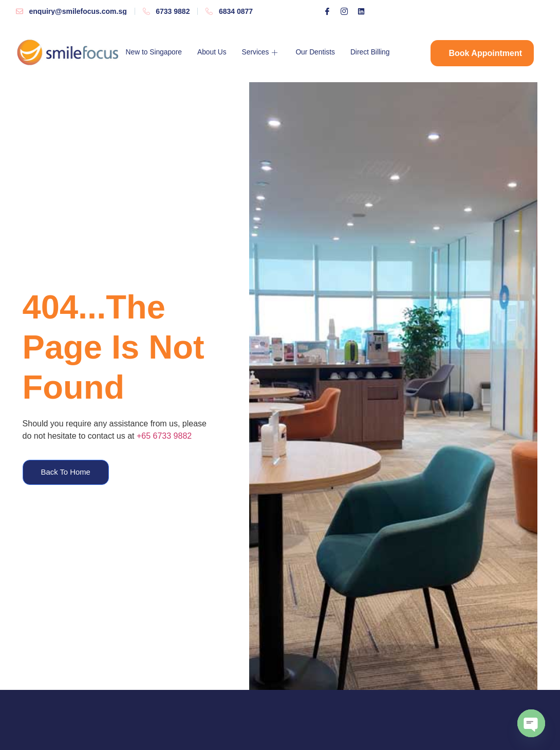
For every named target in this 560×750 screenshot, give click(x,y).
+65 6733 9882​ (164, 435)
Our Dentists (327, 52)
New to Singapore (156, 52)
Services (270, 52)
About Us (218, 52)
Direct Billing (385, 52)
